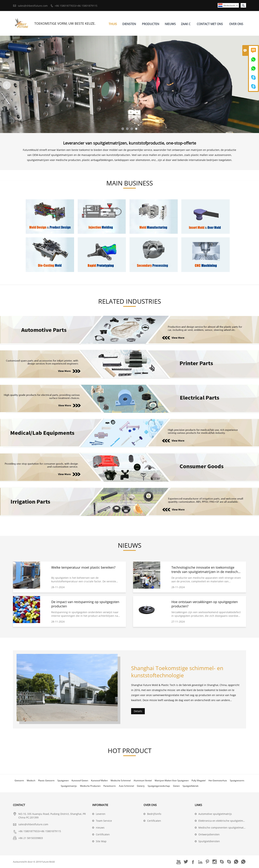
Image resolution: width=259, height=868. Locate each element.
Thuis (113, 24)
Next (252, 85)
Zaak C (186, 24)
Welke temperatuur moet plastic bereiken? (83, 567)
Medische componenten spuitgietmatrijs (223, 828)
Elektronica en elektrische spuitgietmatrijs (224, 821)
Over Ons (236, 24)
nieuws (100, 828)
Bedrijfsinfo (154, 814)
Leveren (101, 814)
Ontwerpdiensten (209, 834)
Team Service (104, 821)
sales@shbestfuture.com (33, 6)
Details (138, 711)
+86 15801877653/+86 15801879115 (76, 6)
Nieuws (170, 24)
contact (19, 805)
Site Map (101, 841)
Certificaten (103, 834)
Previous (7, 85)
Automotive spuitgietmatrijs (215, 814)
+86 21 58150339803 (31, 838)
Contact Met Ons (210, 24)
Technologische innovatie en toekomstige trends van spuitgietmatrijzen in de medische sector (206, 572)
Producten (151, 24)
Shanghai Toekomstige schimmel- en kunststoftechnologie (177, 672)
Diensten (129, 24)
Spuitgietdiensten (209, 841)
